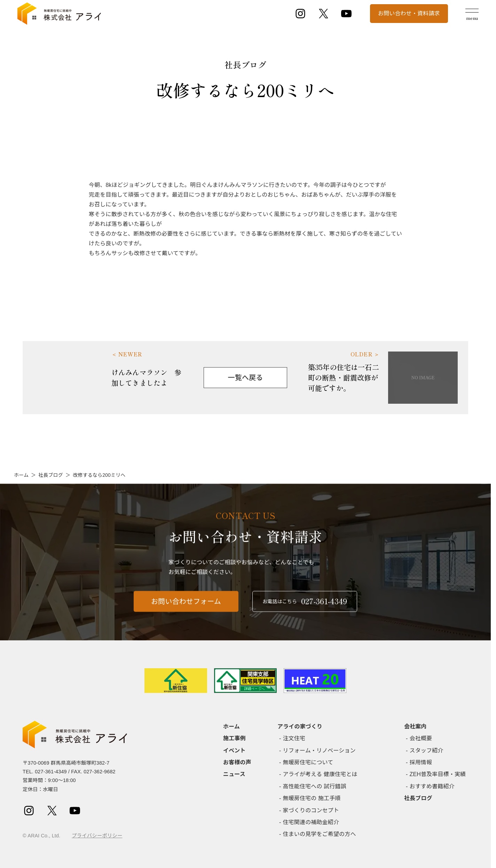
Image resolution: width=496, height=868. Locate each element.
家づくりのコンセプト (311, 810)
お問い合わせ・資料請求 (409, 13)
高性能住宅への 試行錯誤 (315, 786)
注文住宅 (294, 738)
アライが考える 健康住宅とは (320, 774)
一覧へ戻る (246, 378)
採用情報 (421, 762)
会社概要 (421, 738)
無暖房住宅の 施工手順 (312, 798)
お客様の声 (237, 762)
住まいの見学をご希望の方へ (320, 834)
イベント (234, 751)
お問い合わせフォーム (186, 613)
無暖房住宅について (308, 762)
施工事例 (234, 738)
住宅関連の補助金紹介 (311, 822)
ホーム (21, 475)
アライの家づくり (300, 727)
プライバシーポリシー (97, 836)
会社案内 (415, 727)
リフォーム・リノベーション (319, 751)
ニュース (234, 774)
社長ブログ (51, 475)
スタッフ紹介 (427, 751)
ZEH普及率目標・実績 (438, 774)
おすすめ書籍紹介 (432, 786)
